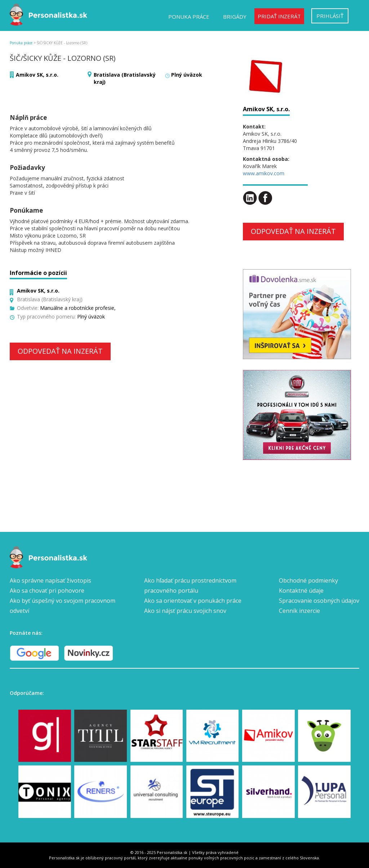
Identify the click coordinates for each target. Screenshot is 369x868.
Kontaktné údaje (301, 591)
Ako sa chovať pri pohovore (47, 591)
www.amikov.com (264, 173)
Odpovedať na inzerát (60, 351)
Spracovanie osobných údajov (319, 601)
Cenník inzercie (299, 611)
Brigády (235, 17)
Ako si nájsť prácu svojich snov (185, 611)
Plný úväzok (187, 75)
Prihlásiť (330, 16)
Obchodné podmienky (308, 580)
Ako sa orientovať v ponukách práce (193, 601)
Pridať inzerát (279, 16)
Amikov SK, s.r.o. (37, 75)
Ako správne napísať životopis (50, 580)
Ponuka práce (189, 17)
